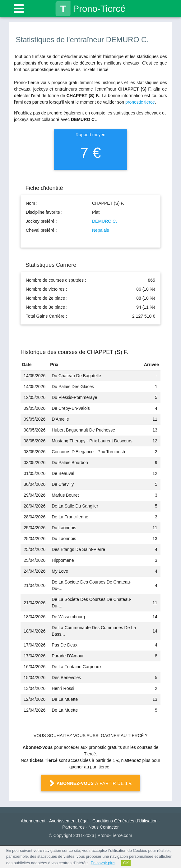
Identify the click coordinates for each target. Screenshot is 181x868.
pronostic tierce (140, 102)
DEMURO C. (104, 221)
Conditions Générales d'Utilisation (125, 821)
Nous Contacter (103, 827)
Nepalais (100, 230)
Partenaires (73, 827)
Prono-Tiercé (91, 9)
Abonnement (33, 821)
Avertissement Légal (69, 821)
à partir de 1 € (90, 784)
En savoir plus (103, 863)
